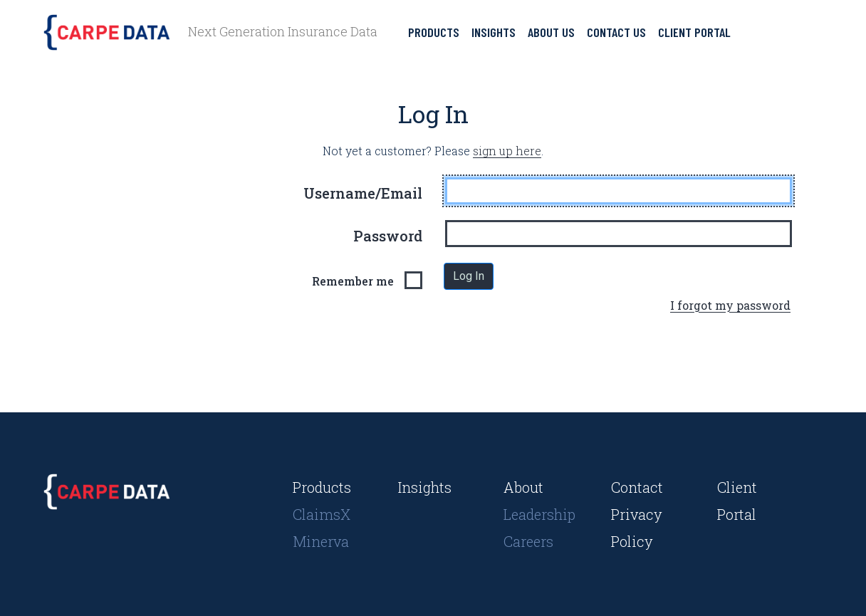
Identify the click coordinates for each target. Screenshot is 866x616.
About (523, 487)
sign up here (507, 151)
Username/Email (363, 193)
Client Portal (694, 32)
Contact (637, 487)
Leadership (539, 514)
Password (388, 236)
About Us (551, 32)
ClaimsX (322, 514)
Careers (528, 541)
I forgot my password (730, 305)
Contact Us (616, 32)
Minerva (321, 541)
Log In (469, 276)
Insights (494, 32)
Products (434, 32)
